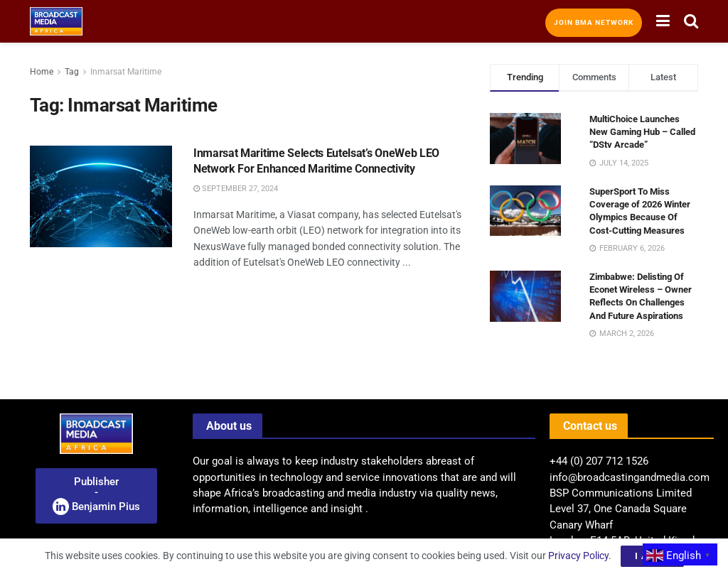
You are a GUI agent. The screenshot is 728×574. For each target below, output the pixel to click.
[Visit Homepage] (56, 21)
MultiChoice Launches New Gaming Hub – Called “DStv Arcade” (642, 132)
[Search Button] (691, 21)
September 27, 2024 (236, 189)
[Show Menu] (663, 21)
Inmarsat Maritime (126, 72)
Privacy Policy (578, 556)
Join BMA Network (594, 22)
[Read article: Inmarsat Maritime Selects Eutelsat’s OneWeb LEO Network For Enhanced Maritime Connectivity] (101, 196)
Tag (72, 72)
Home (42, 72)
